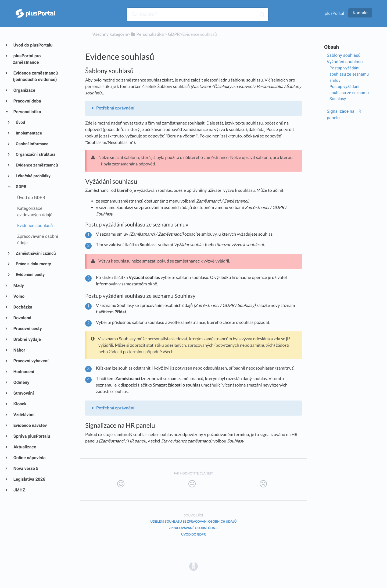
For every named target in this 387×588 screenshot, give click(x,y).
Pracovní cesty (27, 329)
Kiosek (20, 404)
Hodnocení (24, 372)
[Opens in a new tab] (193, 566)
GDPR (21, 187)
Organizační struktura (35, 154)
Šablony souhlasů (344, 55)
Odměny (21, 382)
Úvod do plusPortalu (33, 45)
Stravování (23, 393)
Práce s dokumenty (33, 264)
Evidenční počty (30, 275)
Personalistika (27, 112)
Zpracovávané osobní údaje (194, 528)
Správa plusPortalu (31, 436)
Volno (19, 296)
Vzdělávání (24, 415)
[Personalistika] (147, 34)
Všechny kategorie (110, 34)
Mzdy (18, 286)
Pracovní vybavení (31, 361)
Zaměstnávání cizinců (35, 253)
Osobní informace (32, 144)
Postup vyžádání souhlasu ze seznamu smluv (349, 74)
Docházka (23, 307)
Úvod (20, 122)
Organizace (24, 90)
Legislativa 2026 (29, 479)
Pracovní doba (27, 101)
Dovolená (22, 318)
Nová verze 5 (26, 468)
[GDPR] (174, 34)
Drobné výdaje (27, 339)
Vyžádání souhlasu (345, 62)
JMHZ (19, 490)
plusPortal (334, 13)
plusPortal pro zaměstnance (27, 59)
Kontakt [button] (360, 13)
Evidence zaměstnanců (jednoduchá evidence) (35, 76)
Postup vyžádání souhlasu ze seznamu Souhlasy (349, 93)
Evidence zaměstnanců (37, 165)
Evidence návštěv (30, 425)
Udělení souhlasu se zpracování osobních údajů (194, 521)
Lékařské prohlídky (33, 176)
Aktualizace (24, 447)
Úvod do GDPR (193, 534)
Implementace (29, 133)
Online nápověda (29, 458)
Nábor (19, 350)
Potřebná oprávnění (115, 108)
